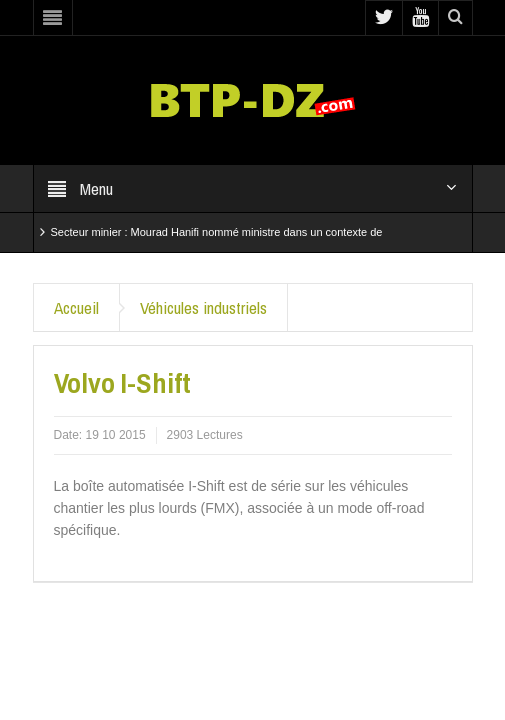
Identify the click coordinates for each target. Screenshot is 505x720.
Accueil (76, 307)
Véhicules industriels (203, 307)
